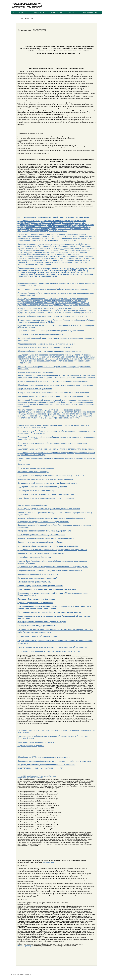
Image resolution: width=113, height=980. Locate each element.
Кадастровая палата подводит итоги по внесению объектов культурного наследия (51, 476)
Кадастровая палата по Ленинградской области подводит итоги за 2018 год (49, 652)
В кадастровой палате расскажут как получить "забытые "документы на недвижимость (53, 289)
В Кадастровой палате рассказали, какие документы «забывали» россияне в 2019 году (53, 316)
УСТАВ (21, 13)
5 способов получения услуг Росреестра (34, 557)
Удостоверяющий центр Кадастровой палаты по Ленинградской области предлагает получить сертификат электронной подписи (55, 607)
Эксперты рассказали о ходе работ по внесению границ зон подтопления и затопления (53, 393)
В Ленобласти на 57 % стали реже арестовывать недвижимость (44, 757)
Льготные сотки (24, 464)
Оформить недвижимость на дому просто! (35, 389)
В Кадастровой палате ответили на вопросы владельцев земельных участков (49, 351)
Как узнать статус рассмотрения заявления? (37, 578)
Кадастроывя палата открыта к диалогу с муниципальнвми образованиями (52, 647)
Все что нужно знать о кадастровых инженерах (37, 491)
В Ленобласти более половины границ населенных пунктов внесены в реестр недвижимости (56, 385)
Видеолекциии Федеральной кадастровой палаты (38, 574)
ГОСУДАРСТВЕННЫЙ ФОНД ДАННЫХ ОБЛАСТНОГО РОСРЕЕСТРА (40, 768)
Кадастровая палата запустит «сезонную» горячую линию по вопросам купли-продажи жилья (56, 449)
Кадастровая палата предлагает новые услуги (37, 742)
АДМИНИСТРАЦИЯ (56, 13)
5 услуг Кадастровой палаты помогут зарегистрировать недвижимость (47, 498)
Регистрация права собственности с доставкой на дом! (42, 622)
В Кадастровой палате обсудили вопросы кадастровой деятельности (46, 538)
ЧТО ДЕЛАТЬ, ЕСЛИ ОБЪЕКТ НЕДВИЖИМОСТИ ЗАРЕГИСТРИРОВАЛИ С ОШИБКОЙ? (46, 765)
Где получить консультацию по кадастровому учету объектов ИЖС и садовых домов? (53, 567)
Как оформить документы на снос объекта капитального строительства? (50, 612)
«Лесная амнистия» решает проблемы (34, 582)
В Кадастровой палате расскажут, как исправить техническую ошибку (46, 344)
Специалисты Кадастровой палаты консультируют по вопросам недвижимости (50, 571)
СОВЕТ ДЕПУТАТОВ (38, 13)
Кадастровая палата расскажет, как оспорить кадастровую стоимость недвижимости (52, 550)
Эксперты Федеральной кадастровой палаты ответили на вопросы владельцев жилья (53, 381)
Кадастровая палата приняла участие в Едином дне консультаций (47, 589)
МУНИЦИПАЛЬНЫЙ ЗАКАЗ (90, 13)
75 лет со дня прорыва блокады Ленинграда (36, 468)
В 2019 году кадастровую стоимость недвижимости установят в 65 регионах (49, 509)
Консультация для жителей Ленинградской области (40, 586)
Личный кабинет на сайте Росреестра (33, 472)
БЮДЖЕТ (71, 13)
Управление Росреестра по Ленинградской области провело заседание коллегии (51, 331)
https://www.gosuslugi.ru (25, 946)
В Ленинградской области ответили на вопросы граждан (41, 553)
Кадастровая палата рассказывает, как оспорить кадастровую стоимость (48, 494)
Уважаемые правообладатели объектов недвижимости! (36, 372)
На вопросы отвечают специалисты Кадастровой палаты (41, 542)
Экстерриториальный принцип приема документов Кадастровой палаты (47, 483)
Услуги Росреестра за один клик (31, 746)
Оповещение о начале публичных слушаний (38, 636)
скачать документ (48, 862)
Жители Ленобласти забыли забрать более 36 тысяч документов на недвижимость (45, 348)
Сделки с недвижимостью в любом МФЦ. (36, 603)
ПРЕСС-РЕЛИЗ (23, 217)
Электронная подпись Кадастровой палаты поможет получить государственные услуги (53, 396)
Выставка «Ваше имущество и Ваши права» (37, 599)
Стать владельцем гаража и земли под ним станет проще (41, 535)
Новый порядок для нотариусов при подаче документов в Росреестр (46, 479)
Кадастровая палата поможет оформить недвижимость (40, 334)
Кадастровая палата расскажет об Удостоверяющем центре (42, 487)
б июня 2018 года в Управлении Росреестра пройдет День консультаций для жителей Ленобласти (37, 777)
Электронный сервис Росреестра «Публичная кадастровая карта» (45, 531)
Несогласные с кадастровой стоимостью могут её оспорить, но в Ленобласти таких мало (54, 761)
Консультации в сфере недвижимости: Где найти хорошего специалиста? (48, 546)
